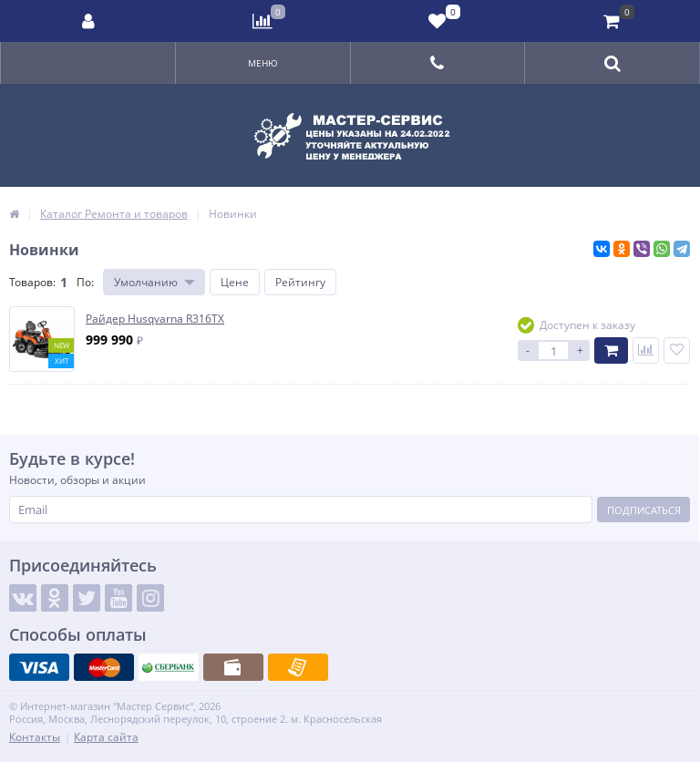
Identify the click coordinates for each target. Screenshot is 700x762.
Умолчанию (146, 282)
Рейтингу (300, 282)
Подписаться (644, 510)
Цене (235, 282)
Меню (263, 63)
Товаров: (32, 282)
